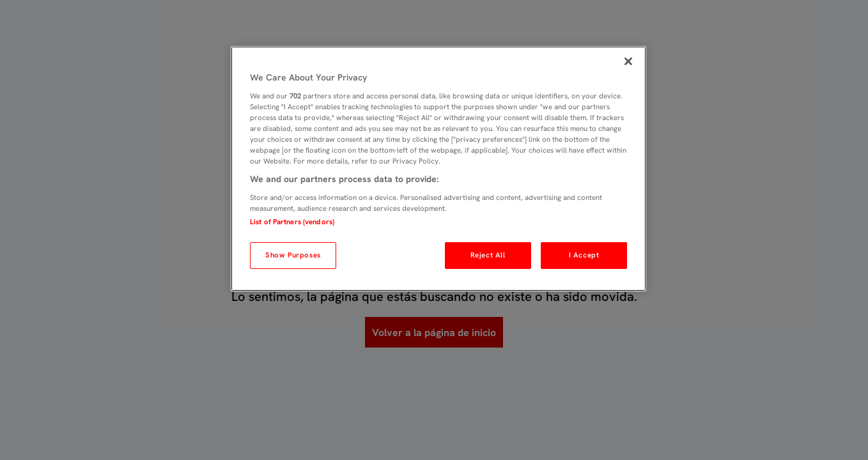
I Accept (584, 255)
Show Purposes (293, 255)
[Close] (628, 61)
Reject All (488, 255)
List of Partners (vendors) (292, 222)
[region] (438, 169)
